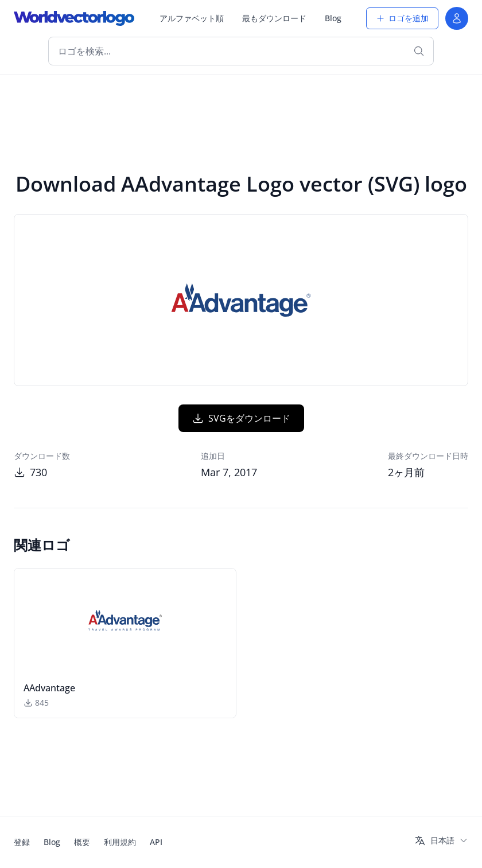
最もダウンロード (274, 18)
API (156, 842)
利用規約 (120, 842)
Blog (333, 18)
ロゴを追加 (402, 18)
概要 (82, 842)
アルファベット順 (192, 18)
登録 (22, 842)
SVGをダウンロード (241, 418)
